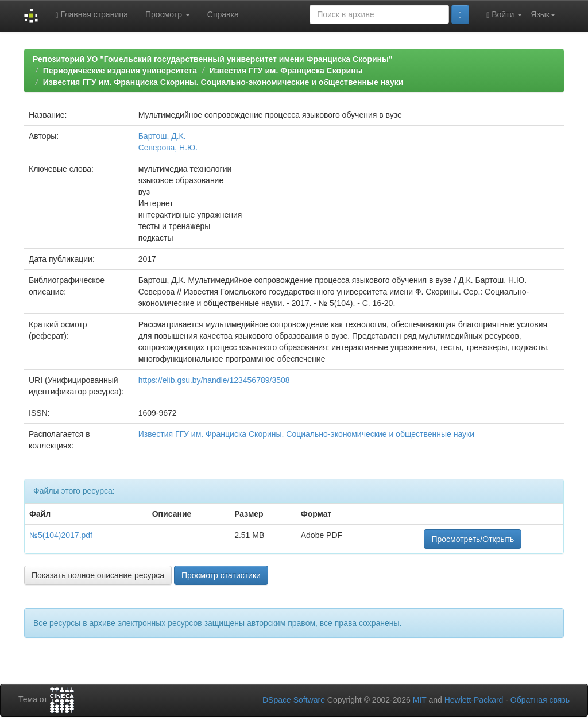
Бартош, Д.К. (162, 136)
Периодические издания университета (120, 71)
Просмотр (168, 14)
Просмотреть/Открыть (473, 539)
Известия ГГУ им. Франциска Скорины (286, 71)
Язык (543, 14)
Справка (223, 14)
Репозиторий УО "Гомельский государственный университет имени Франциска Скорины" (213, 59)
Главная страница (92, 15)
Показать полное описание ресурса (98, 575)
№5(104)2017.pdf (61, 535)
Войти (504, 15)
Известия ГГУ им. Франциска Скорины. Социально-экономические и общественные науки (223, 82)
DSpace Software (294, 700)
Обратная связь (540, 700)
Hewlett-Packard (474, 700)
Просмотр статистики (221, 575)
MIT (420, 700)
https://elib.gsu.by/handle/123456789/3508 (214, 380)
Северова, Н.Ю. (168, 148)
